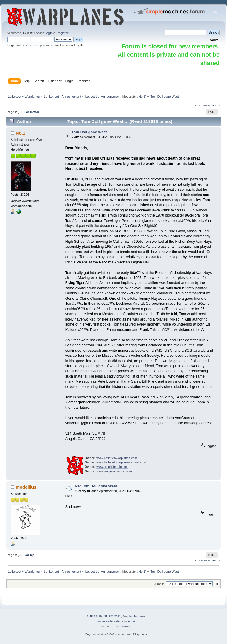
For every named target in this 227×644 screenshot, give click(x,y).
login (49, 33)
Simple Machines (134, 616)
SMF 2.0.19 (94, 616)
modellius (26, 487)
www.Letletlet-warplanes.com (117, 458)
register (63, 33)
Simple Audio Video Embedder (116, 621)
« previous (203, 105)
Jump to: (160, 584)
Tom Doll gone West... (91, 132)
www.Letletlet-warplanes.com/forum (121, 462)
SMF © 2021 (113, 616)
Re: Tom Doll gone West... (98, 486)
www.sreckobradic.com (112, 467)
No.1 (142, 97)
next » (216, 105)
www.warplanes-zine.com (114, 471)
